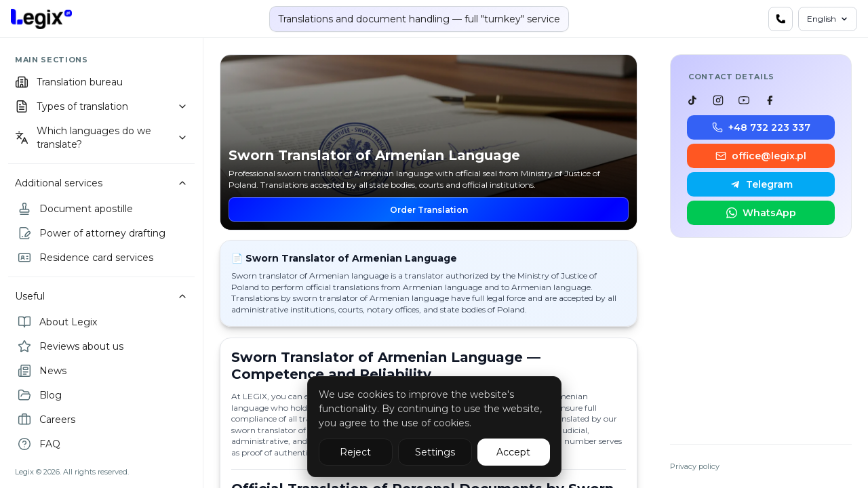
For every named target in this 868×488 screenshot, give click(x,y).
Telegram (761, 184)
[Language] (828, 19)
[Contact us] (781, 19)
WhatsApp (761, 213)
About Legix (57, 322)
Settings (435, 452)
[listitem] (692, 100)
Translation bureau (69, 82)
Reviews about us (71, 346)
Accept (513, 452)
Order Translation (429, 210)
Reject (355, 452)
